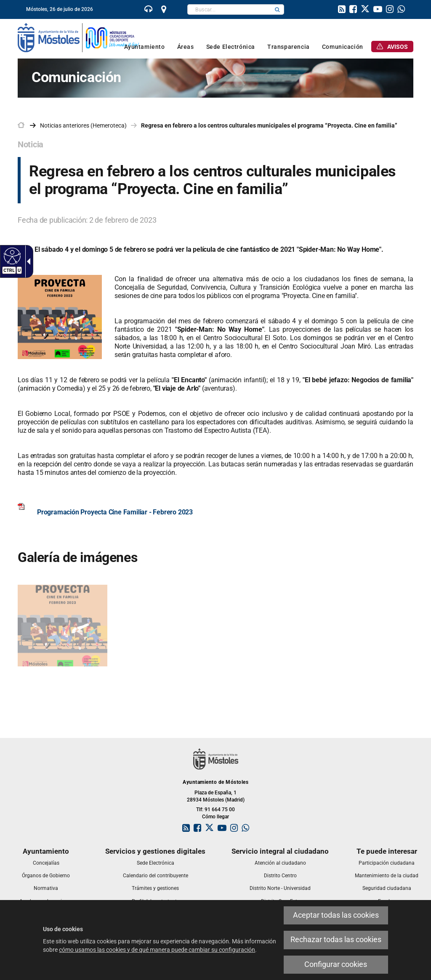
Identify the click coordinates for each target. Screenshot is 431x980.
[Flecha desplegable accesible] (27, 261)
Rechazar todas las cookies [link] (336, 940)
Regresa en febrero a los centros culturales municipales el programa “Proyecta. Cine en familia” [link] (269, 125)
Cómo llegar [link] (215, 817)
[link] (149, 10)
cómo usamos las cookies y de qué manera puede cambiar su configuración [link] (157, 950)
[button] (277, 9)
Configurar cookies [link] (336, 964)
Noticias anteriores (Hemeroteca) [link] (83, 125)
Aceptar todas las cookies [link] (336, 915)
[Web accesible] (11, 256)
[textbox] (229, 9)
